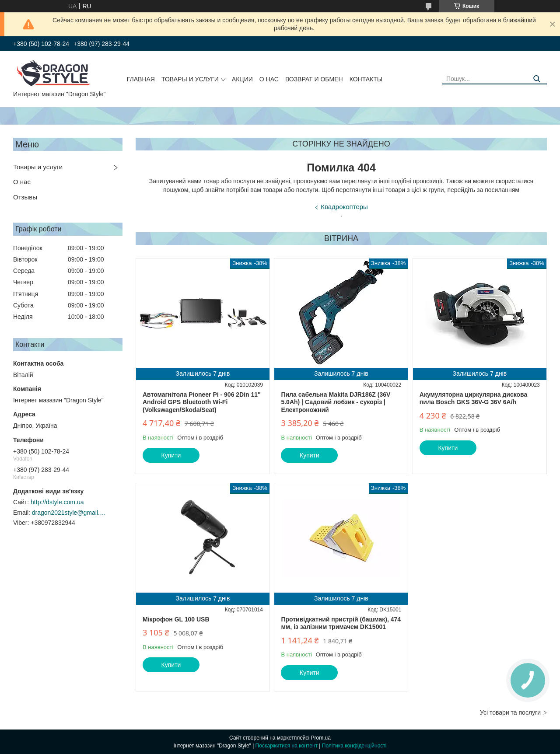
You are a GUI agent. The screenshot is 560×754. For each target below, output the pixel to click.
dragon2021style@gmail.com (69, 513)
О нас (269, 79)
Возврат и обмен (314, 79)
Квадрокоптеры (344, 207)
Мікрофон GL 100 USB (176, 619)
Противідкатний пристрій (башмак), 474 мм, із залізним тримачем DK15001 (341, 623)
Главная (141, 79)
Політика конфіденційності (354, 746)
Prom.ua (321, 738)
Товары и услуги (190, 79)
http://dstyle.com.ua (57, 502)
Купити (171, 455)
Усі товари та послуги (510, 712)
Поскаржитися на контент (287, 746)
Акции (242, 79)
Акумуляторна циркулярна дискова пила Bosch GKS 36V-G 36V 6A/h (473, 398)
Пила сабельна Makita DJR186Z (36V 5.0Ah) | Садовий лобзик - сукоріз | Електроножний (336, 402)
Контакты (366, 79)
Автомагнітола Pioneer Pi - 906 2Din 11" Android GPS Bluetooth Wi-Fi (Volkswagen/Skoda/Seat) (202, 402)
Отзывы (25, 197)
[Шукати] (537, 79)
